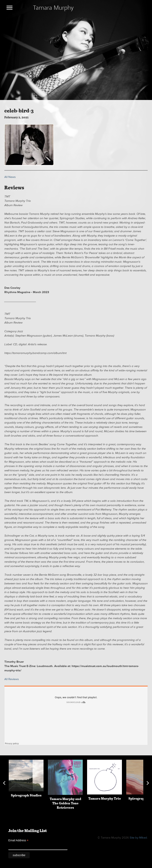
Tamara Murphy (53, 7)
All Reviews (12, 679)
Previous (4, 783)
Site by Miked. (139, 838)
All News (10, 177)
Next (148, 783)
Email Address (18, 840)
